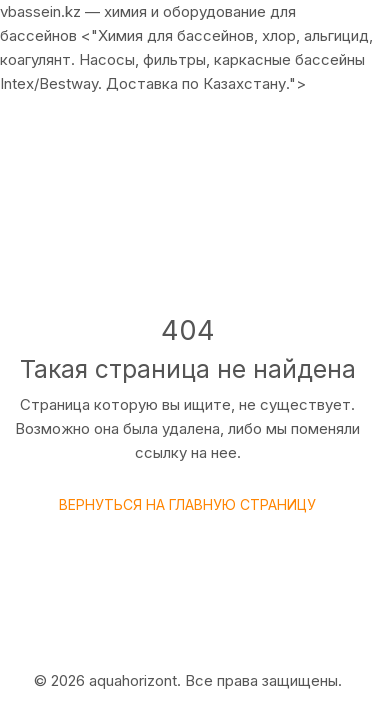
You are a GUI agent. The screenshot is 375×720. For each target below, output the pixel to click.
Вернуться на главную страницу (187, 504)
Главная (111, 236)
